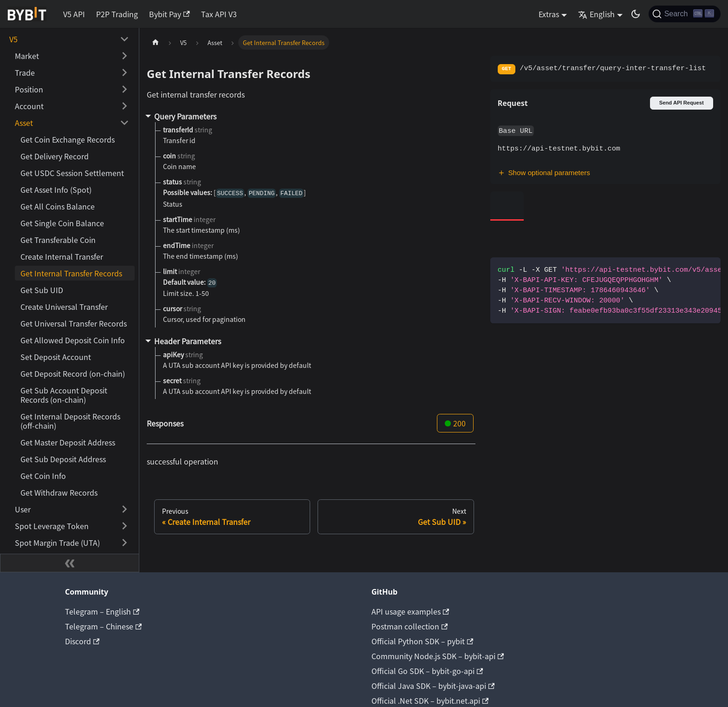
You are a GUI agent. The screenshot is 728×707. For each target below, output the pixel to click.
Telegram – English (102, 611)
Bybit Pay (169, 14)
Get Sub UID (42, 290)
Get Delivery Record (55, 156)
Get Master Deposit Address (68, 442)
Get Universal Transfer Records (74, 323)
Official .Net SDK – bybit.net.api (430, 700)
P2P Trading (117, 14)
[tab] (507, 206)
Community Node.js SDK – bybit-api (438, 656)
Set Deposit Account (56, 357)
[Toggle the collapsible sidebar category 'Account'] (124, 106)
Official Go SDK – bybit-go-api (427, 671)
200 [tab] (455, 423)
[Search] (685, 14)
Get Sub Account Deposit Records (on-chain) (64, 395)
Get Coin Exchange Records (68, 139)
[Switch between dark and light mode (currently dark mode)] (636, 14)
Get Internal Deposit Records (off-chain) (70, 421)
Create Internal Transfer (62, 256)
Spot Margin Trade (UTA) (57, 543)
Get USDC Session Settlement (72, 173)
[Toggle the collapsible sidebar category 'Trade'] (124, 72)
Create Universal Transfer (64, 307)
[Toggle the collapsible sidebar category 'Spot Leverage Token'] (124, 526)
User (23, 509)
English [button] (596, 14)
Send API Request (682, 103)
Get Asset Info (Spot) (56, 190)
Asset (24, 123)
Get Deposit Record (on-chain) (73, 373)
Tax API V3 (219, 14)
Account (29, 106)
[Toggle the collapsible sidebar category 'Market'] (124, 56)
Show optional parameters (544, 173)
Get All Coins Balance (58, 206)
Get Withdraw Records (59, 492)
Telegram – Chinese (103, 626)
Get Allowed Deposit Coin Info (73, 340)
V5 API (74, 14)
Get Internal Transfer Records (71, 273)
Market (27, 56)
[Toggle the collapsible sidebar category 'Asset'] (124, 123)
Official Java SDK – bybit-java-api (433, 686)
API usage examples (410, 611)
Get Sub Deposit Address (63, 459)
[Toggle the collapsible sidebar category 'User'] (124, 509)
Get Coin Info (43, 476)
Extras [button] (549, 14)
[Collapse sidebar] (70, 563)
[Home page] (156, 43)
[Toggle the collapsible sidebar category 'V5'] (124, 39)
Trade (25, 72)
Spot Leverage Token (52, 526)
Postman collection (409, 626)
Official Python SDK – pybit (422, 641)
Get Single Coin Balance (62, 223)
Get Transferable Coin (58, 240)
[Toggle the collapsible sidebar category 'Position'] (124, 89)
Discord (82, 641)
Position (29, 89)
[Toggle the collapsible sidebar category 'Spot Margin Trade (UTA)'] (124, 543)
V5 (13, 39)
